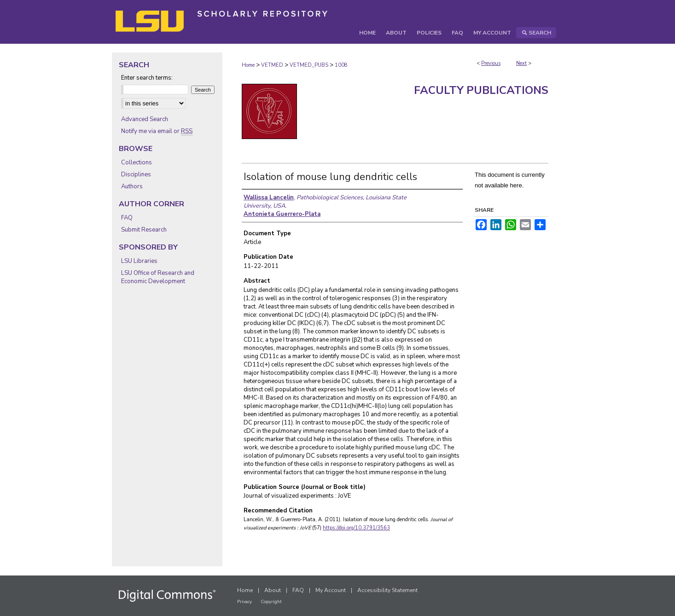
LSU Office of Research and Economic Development (158, 277)
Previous (491, 63)
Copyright (271, 602)
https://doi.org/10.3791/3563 (356, 528)
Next (521, 63)
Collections (137, 163)
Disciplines (136, 174)
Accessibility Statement (387, 590)
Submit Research (144, 230)
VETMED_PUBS (309, 65)
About (273, 590)
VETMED (272, 65)
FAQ (127, 218)
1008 (341, 65)
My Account (331, 590)
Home (248, 65)
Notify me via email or (157, 131)
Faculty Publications (481, 90)
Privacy (244, 602)
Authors (132, 186)
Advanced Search (145, 119)
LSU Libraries (139, 261)
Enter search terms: (147, 78)
